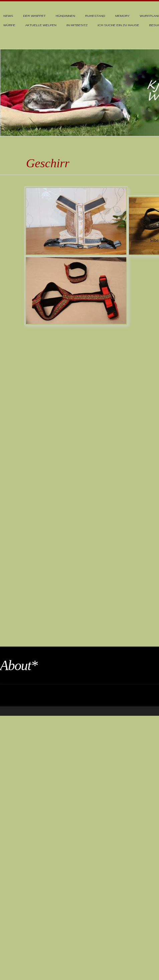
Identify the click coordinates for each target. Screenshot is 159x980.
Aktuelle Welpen (41, 25)
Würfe (9, 25)
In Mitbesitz (77, 25)
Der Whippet (34, 16)
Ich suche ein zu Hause (118, 25)
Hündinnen (65, 16)
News (8, 16)
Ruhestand (95, 16)
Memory (123, 16)
